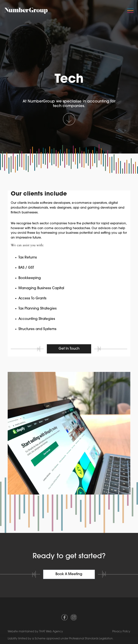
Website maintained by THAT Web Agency (35, 632)
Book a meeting (69, 574)
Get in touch (69, 349)
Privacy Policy (121, 632)
